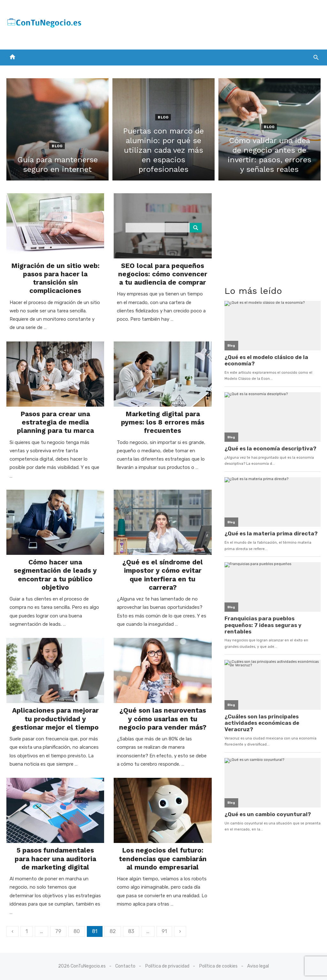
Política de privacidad (167, 966)
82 (113, 931)
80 (77, 931)
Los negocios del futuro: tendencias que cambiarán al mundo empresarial (163, 859)
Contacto (125, 966)
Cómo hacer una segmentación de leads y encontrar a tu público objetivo (55, 575)
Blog (57, 146)
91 (164, 931)
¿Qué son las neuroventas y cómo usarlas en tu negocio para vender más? (163, 719)
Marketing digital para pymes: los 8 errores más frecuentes (163, 422)
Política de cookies (218, 966)
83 (131, 931)
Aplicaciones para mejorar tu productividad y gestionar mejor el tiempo (55, 719)
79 (58, 931)
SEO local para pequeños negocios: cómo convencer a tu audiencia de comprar (163, 274)
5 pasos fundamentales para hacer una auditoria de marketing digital (55, 859)
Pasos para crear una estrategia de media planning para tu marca (55, 422)
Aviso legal (258, 966)
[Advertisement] (204, 23)
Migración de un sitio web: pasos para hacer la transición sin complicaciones (55, 278)
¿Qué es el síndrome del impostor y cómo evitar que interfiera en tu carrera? (163, 575)
